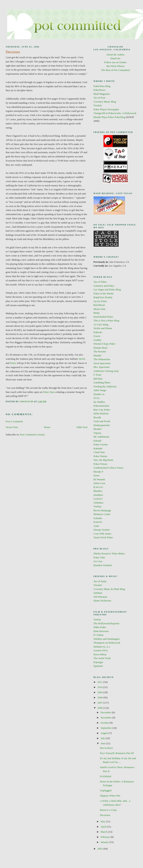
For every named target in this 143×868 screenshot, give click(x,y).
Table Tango (100, 390)
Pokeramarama (101, 406)
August (105, 733)
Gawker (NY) (101, 650)
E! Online (99, 635)
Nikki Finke (100, 627)
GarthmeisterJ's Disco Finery (109, 468)
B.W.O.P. (98, 487)
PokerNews (100, 90)
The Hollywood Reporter (107, 623)
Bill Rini (98, 379)
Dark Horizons (101, 631)
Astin (96, 526)
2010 (100, 687)
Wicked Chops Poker (105, 344)
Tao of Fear (100, 98)
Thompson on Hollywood (107, 643)
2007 (100, 703)
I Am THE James (103, 534)
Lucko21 (98, 499)
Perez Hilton (100, 654)
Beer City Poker (102, 410)
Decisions (105, 815)
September (106, 728)
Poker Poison (100, 464)
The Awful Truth (102, 658)
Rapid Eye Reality (103, 297)
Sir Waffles (99, 402)
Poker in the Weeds (104, 293)
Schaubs (98, 518)
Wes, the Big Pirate (104, 460)
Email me (115, 58)
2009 (100, 692)
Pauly (13, 363)
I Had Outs (99, 452)
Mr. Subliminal (101, 437)
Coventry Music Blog (105, 102)
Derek (82, 359)
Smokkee (98, 495)
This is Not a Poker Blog (106, 320)
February (106, 837)
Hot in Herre (107, 748)
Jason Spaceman (102, 363)
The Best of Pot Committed (115, 70)
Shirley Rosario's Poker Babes (109, 553)
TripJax (97, 433)
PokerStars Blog (102, 86)
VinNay (98, 506)
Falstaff (97, 441)
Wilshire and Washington (107, 639)
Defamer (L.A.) (102, 647)
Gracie (97, 336)
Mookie (98, 429)
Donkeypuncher (102, 425)
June (103, 743)
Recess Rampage (102, 510)
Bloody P (98, 472)
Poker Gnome (101, 444)
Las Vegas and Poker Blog (107, 289)
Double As (99, 394)
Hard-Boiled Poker (103, 317)
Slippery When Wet (110, 796)
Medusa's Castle (102, 514)
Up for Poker (100, 301)
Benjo (97, 313)
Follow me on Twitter (115, 62)
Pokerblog (120, 117)
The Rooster (100, 351)
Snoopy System (102, 530)
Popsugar (98, 662)
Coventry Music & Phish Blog (109, 589)
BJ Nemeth (99, 479)
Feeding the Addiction (105, 386)
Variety (97, 619)
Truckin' (98, 105)
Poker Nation (100, 456)
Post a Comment (14, 421)
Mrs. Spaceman (102, 367)
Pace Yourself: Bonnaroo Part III (117, 753)
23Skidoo (99, 503)
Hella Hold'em (101, 413)
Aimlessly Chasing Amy (106, 371)
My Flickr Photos (115, 66)
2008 (100, 697)
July (103, 738)
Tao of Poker (100, 282)
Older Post (82, 427)
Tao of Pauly (100, 581)
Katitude (98, 448)
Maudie (98, 355)
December (106, 712)
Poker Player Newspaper (106, 109)
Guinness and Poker (104, 286)
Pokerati (98, 332)
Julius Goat (99, 483)
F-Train (97, 375)
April (104, 827)
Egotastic (98, 666)
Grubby (98, 340)
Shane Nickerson (102, 601)
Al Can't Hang (101, 324)
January (105, 842)
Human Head (100, 348)
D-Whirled (106, 776)
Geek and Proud (102, 421)
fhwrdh (97, 417)
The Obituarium (102, 359)
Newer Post (12, 427)
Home (47, 427)
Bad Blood (99, 305)
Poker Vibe (99, 557)
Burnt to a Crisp (108, 810)
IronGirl (98, 522)
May (103, 821)
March (104, 832)
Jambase (98, 593)
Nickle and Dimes (103, 328)
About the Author (115, 55)
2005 (100, 849)
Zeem (97, 475)
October (105, 723)
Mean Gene (100, 309)
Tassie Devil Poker (103, 537)
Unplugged (106, 790)
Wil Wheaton (100, 597)
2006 (100, 708)
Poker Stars (49, 392)
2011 (100, 682)
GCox (97, 398)
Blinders (98, 491)
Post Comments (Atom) (32, 434)
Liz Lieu (98, 561)
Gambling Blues (102, 382)
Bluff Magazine (102, 94)
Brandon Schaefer (103, 565)
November (106, 718)
